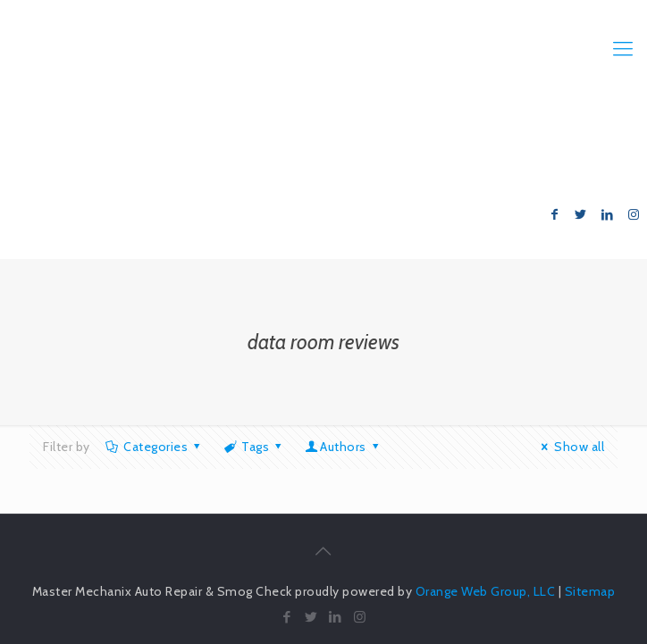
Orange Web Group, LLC (486, 591)
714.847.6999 (578, 142)
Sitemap (590, 591)
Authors (344, 447)
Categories (155, 447)
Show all (570, 447)
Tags (254, 447)
